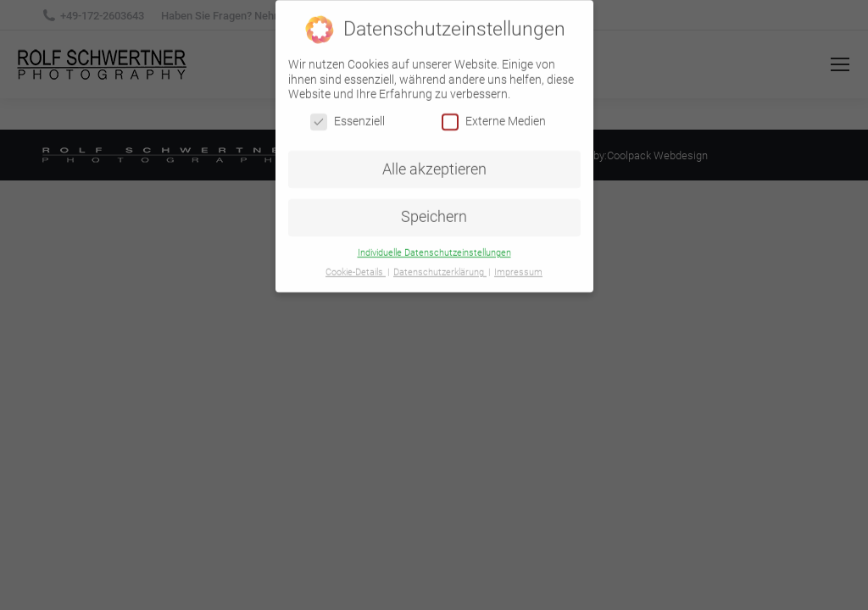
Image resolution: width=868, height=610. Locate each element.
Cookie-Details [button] (356, 267)
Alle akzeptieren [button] (434, 164)
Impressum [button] (518, 267)
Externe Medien (494, 116)
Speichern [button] (434, 213)
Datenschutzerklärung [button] (440, 267)
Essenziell (348, 116)
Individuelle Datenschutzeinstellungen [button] (434, 248)
